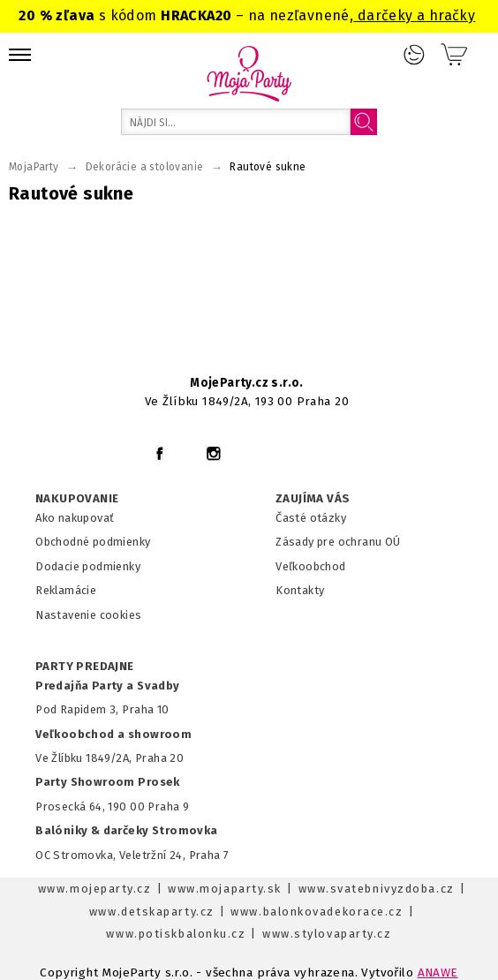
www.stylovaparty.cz (327, 934)
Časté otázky (311, 518)
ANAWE (438, 972)
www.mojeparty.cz (95, 889)
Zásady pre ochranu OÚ (338, 542)
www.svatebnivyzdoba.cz (377, 889)
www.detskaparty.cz (152, 912)
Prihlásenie (414, 55)
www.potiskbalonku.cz (176, 934)
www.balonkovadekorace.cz (317, 912)
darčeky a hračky (414, 15)
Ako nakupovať (75, 518)
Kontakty (300, 590)
